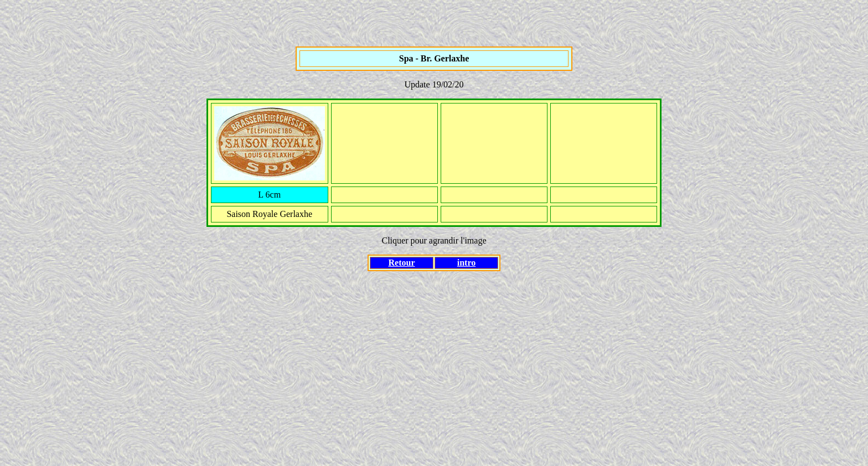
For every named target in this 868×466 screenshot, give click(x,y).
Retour (402, 263)
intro (466, 263)
